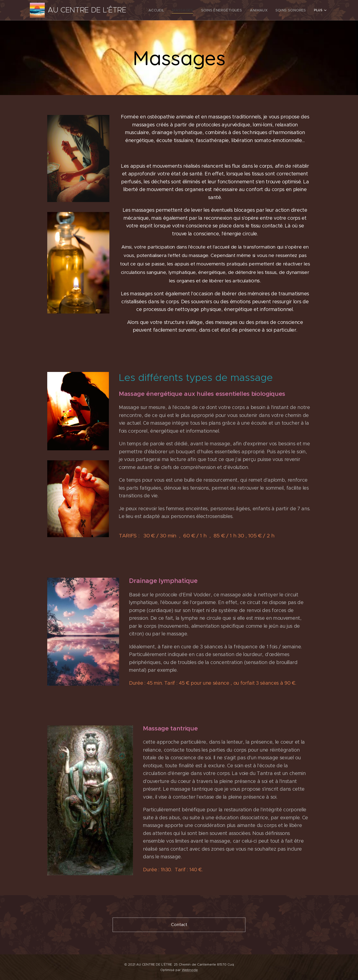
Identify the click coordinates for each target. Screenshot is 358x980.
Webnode (190, 970)
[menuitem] (169, 10)
